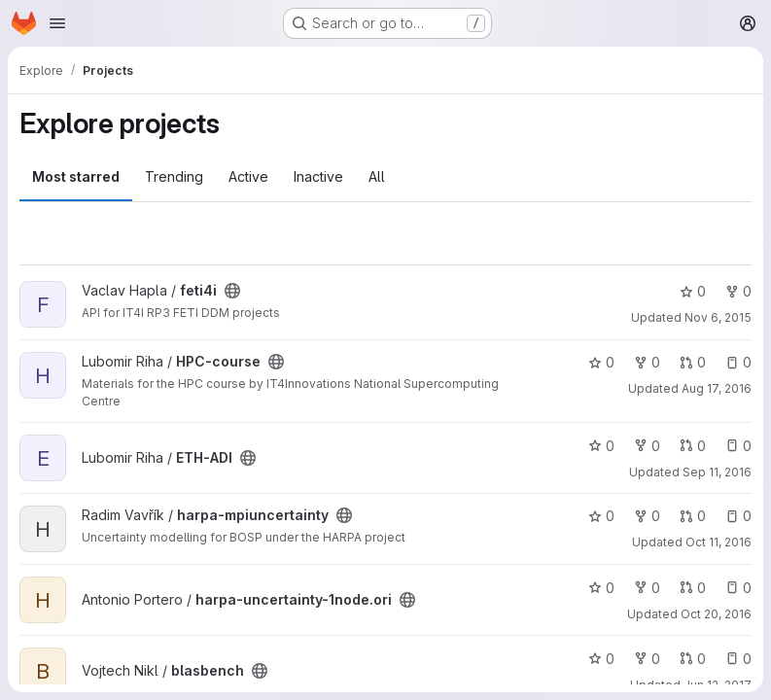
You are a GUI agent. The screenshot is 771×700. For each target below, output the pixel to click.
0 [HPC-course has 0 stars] (601, 362)
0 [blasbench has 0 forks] (647, 659)
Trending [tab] (174, 176)
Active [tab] (248, 176)
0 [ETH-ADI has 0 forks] (647, 446)
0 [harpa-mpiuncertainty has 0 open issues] (738, 516)
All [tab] (377, 176)
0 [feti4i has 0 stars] (693, 291)
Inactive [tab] (318, 176)
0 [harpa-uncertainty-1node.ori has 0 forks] (647, 588)
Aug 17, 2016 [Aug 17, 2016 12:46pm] (717, 388)
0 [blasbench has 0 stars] (601, 659)
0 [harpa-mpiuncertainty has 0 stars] (601, 516)
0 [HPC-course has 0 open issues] (738, 362)
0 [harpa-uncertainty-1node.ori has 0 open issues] (738, 588)
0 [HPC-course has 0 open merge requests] (693, 362)
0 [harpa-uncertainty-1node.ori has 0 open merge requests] (693, 588)
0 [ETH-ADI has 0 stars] (601, 446)
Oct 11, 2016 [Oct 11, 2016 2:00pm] (718, 542)
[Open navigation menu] (57, 23)
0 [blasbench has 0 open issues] (738, 659)
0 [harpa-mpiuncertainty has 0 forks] (647, 516)
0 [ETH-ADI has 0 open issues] (738, 446)
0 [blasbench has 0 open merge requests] (693, 659)
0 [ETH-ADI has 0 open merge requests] (693, 446)
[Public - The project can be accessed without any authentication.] (232, 291)
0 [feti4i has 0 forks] (738, 291)
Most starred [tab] (76, 176)
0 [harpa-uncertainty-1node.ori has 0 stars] (601, 588)
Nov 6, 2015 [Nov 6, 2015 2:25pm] (718, 317)
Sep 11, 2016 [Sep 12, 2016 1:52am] (717, 472)
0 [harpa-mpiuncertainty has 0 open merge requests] (693, 516)
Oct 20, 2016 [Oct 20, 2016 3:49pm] (716, 614)
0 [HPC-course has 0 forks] (647, 362)
